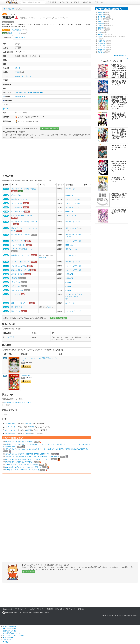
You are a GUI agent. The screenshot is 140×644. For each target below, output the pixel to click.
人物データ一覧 (10, 424)
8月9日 (17, 68)
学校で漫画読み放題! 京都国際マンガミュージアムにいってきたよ (28, 459)
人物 (20, 613)
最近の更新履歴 (9, 626)
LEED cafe (69, 245)
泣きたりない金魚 (17, 290)
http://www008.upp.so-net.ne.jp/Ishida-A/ (29, 92)
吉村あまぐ (102, 50)
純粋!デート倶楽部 (18, 274)
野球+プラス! (16, 311)
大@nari (101, 34)
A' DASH (68, 282)
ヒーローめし (16, 294)
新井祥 (100, 19)
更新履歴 (52, 2)
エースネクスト (71, 215)
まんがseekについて (10, 609)
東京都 (29, 433)
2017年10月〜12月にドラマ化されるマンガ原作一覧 (23, 467)
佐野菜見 (101, 13)
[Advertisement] (47, 157)
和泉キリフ (102, 41)
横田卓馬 (101, 15)
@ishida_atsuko (21, 96)
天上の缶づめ (16, 30)
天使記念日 (15, 278)
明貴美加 (101, 37)
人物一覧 (64, 2)
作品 (24, 613)
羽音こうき (102, 45)
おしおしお (102, 48)
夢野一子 (101, 23)
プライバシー (41, 609)
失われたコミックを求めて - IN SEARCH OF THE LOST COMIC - (28, 454)
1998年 (18, 76)
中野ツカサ (43, 258)
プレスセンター (71, 609)
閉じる (6, 642)
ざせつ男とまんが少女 (19, 266)
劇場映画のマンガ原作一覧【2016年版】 (19, 462)
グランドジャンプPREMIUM (74, 297)
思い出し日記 (16, 195)
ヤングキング (70, 189)
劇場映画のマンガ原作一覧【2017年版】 (19, 442)
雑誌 (34, 613)
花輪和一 (101, 26)
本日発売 (87, 2)
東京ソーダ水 (16, 286)
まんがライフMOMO (72, 199)
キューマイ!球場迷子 (18, 245)
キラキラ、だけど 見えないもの (22, 249)
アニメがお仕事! (17, 207)
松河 (99, 32)
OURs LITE (69, 195)
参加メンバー (23, 609)
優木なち (101, 52)
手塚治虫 (50, 307)
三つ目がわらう (17, 307)
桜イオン (101, 30)
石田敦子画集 (26, 375)
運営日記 (81, 609)
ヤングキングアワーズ (73, 207)
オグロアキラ (9, 337)
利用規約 (32, 609)
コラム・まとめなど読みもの (14, 635)
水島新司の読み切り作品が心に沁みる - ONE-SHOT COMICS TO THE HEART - (33, 457)
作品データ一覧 (9, 631)
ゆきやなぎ (102, 43)
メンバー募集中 (29, 572)
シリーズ (40, 613)
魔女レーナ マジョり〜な (20, 303)
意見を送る (8, 640)
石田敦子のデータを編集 (50, 129)
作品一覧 (75, 2)
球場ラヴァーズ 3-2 (18, 241)
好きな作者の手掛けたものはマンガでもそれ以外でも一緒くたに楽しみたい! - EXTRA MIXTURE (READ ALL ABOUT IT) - (47, 449)
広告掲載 (50, 609)
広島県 (17, 72)
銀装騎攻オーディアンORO (21, 255)
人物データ (7, 37)
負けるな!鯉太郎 (17, 203)
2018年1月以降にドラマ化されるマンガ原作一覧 (22, 464)
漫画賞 (47, 613)
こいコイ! (21, 262)
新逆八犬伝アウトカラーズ (21, 270)
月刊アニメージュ (72, 249)
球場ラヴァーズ (14, 33)
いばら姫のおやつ (17, 211)
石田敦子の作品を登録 (58, 318)
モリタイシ (102, 17)
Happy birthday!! (120, 55)
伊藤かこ (101, 21)
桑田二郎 (101, 28)
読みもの (99, 2)
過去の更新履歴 (20, 37)
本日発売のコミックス (12, 633)
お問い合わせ (59, 609)
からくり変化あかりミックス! (22, 215)
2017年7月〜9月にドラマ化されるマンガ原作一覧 (22, 470)
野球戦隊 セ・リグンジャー (21, 199)
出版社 (29, 613)
